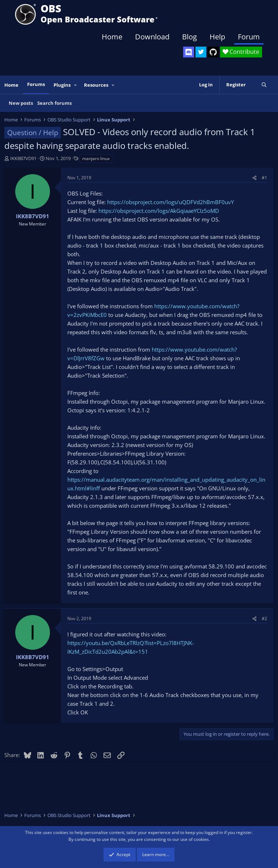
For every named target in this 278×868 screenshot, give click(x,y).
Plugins (62, 85)
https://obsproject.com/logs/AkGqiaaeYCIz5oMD (159, 211)
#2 (264, 618)
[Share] (254, 178)
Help (217, 37)
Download (152, 37)
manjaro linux (96, 158)
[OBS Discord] (189, 52)
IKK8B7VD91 (23, 158)
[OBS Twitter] (201, 52)
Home (112, 37)
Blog (189, 37)
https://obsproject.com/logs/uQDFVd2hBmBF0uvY (170, 202)
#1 (264, 178)
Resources (96, 85)
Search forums (54, 103)
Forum (249, 37)
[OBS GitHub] (213, 52)
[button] (76, 85)
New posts (21, 103)
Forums (36, 84)
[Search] (264, 85)
